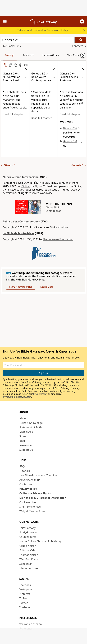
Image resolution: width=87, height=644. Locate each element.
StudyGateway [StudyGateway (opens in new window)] (28, 532)
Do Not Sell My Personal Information (43, 498)
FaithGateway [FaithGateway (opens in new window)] (28, 528)
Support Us (26, 450)
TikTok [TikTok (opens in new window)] (23, 598)
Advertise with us (30, 480)
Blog (22, 441)
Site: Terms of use (30, 507)
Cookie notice (28, 502)
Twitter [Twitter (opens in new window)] (24, 603)
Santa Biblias (53, 211)
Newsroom (26, 445)
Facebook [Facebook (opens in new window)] (25, 585)
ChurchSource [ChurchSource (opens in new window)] (28, 537)
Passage (10, 55)
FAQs (23, 466)
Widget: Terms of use (32, 511)
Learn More (47, 287)
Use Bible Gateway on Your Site (38, 475)
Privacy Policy (40, 394)
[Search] (81, 40)
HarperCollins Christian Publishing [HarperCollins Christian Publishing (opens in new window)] (40, 541)
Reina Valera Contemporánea (21, 221)
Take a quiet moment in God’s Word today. (43, 30)
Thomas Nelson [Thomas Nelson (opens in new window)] (29, 555)
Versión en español (31, 624)
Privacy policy (28, 489)
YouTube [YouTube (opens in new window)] (25, 607)
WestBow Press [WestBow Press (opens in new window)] (29, 559)
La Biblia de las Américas (18, 233)
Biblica (25, 186)
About (23, 418)
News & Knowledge (31, 423)
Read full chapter (13, 114)
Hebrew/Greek (51, 55)
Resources (28, 55)
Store (23, 436)
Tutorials (25, 471)
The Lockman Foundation (58, 239)
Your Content (75, 55)
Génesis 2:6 (70, 128)
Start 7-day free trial (21, 287)
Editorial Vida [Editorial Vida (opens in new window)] (27, 550)
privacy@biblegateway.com (17, 397)
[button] (82, 22)
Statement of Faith (31, 427)
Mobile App (26, 432)
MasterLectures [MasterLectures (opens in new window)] (29, 568)
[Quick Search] (38, 40)
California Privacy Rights (35, 493)
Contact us (26, 484)
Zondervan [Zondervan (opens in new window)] (26, 564)
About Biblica (54, 207)
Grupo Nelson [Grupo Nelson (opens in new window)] (28, 546)
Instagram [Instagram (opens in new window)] (26, 589)
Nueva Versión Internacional (21, 177)
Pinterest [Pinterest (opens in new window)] (25, 594)
